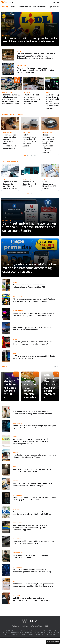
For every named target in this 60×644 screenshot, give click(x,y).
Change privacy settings (52, 642)
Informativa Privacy (37, 632)
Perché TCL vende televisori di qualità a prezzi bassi (28, 7)
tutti (56, 372)
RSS (47, 632)
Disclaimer (24, 632)
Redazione (15, 632)
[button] (25, 158)
